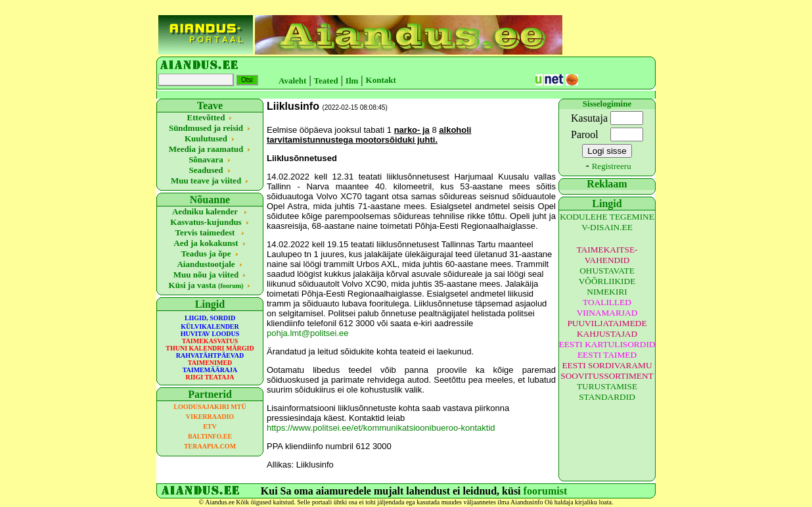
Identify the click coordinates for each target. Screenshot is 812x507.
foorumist (546, 491)
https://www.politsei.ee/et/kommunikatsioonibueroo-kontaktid (381, 428)
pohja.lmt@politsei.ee (307, 333)
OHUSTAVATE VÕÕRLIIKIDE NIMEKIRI (607, 281)
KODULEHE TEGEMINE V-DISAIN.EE (607, 222)
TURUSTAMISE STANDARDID (607, 392)
